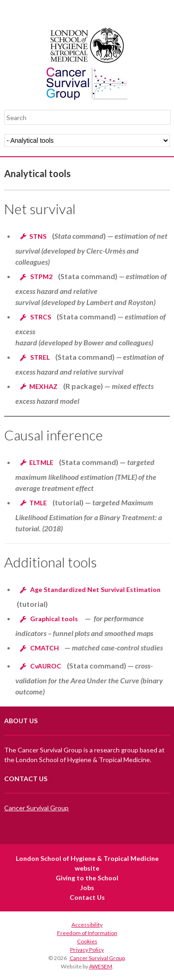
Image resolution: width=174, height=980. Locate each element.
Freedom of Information (87, 933)
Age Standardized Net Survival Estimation (95, 589)
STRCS (41, 317)
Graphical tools (54, 619)
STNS (38, 236)
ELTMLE (41, 462)
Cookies (87, 941)
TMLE (38, 503)
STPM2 (41, 277)
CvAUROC (46, 666)
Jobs (87, 888)
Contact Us (87, 897)
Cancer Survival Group (36, 808)
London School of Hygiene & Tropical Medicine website (87, 863)
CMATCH (45, 648)
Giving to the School (87, 878)
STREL (40, 357)
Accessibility (87, 925)
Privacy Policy (87, 950)
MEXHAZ (43, 386)
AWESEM (101, 966)
